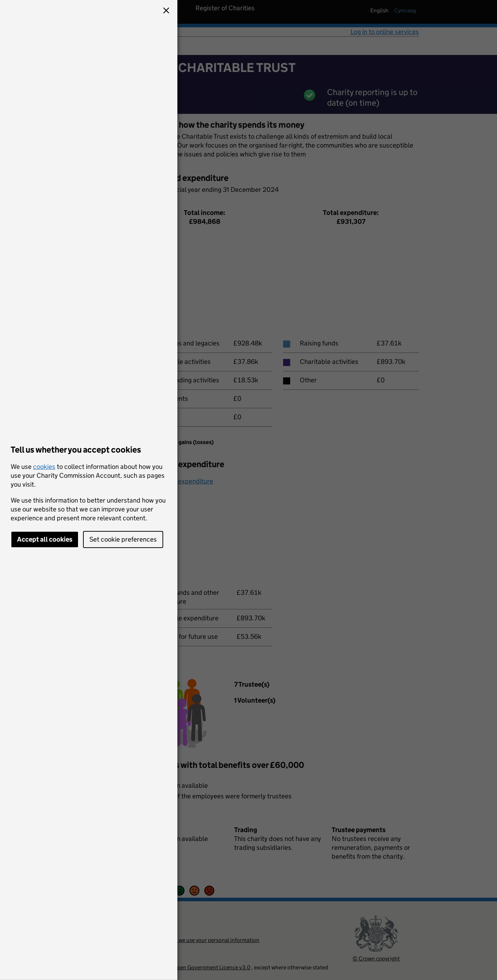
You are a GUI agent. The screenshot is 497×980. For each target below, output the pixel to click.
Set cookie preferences (123, 539)
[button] (166, 11)
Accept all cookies (45, 539)
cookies (44, 467)
